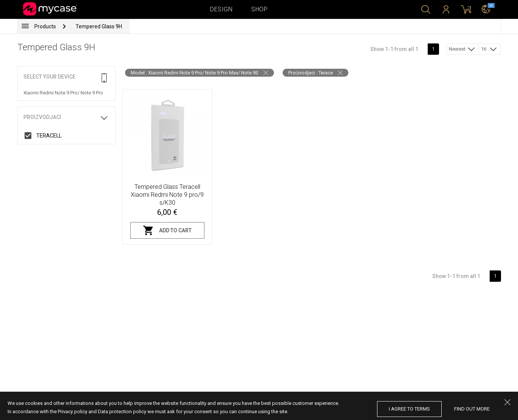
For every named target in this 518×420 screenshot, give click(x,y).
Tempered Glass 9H (99, 26)
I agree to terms (409, 409)
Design (221, 9)
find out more (472, 409)
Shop (259, 9)
